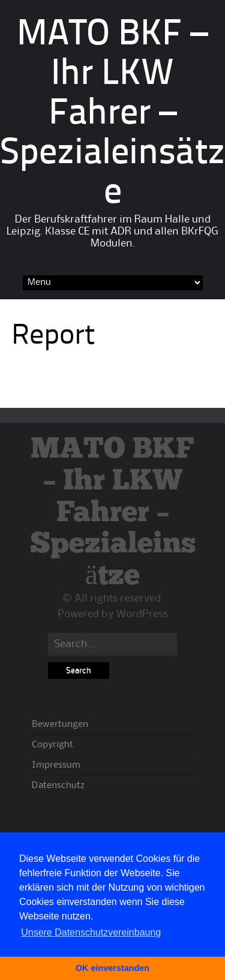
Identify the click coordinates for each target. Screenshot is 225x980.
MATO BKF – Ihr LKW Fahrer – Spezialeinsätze (112, 115)
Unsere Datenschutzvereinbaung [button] (91, 932)
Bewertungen (60, 725)
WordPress (142, 614)
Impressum (56, 765)
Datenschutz (58, 786)
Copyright (52, 745)
